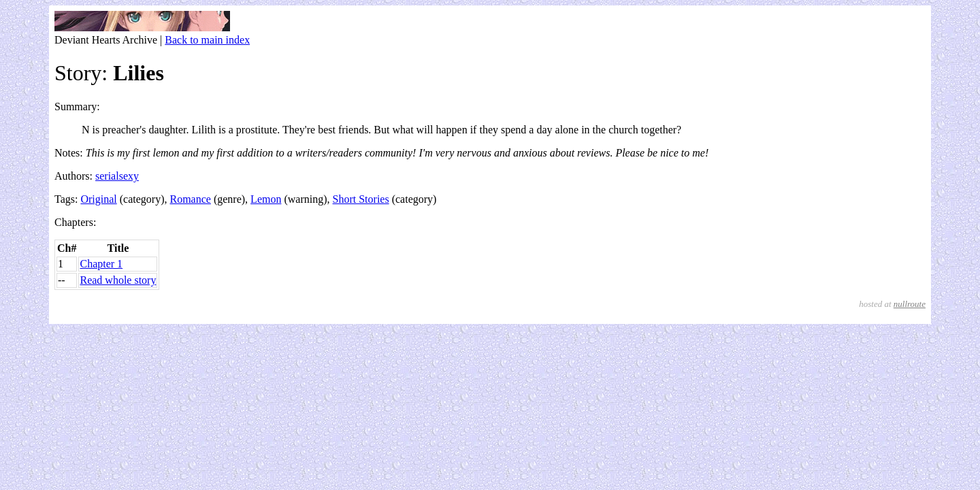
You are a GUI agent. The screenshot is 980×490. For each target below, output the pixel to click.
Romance (191, 199)
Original (98, 199)
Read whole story (118, 280)
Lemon (266, 199)
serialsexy (117, 176)
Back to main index (207, 40)
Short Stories (361, 199)
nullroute (910, 304)
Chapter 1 (101, 264)
